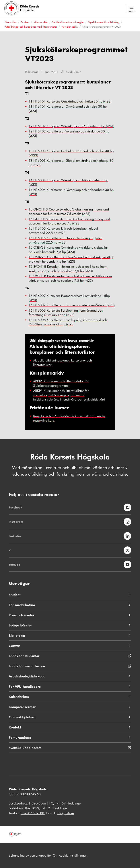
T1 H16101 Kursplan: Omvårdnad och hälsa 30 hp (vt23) (70, 101)
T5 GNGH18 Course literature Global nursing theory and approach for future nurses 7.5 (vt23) (69, 221)
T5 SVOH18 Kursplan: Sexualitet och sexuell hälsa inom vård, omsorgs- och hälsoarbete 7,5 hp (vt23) (68, 269)
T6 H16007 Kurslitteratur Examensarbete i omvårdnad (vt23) (72, 305)
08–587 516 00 (32, 813)
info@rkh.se (65, 813)
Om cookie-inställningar (70, 855)
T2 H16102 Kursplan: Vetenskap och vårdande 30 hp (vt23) (71, 126)
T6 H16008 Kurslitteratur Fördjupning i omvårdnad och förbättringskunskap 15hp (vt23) (68, 322)
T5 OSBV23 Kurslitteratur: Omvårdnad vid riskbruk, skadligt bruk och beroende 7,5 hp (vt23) (71, 259)
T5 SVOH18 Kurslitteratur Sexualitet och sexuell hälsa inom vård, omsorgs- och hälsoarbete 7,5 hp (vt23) (70, 278)
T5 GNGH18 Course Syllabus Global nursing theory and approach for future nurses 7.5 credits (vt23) (69, 211)
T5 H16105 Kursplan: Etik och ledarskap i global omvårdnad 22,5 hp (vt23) (63, 230)
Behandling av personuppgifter (30, 855)
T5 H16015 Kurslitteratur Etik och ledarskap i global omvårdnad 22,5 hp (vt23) (66, 240)
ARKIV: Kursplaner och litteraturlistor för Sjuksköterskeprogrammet (61, 383)
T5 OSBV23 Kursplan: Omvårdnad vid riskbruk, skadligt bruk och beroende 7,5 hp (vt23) (68, 250)
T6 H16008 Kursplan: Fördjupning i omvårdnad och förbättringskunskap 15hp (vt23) (66, 313)
